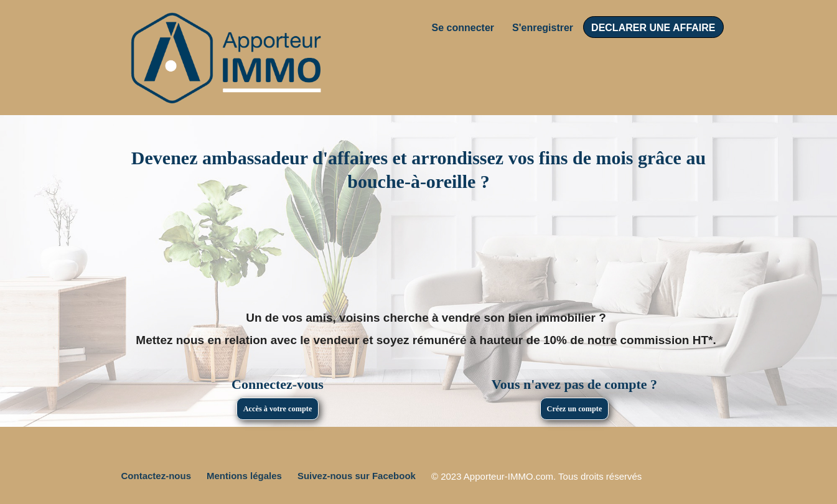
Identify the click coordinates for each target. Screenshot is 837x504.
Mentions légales (244, 476)
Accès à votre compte (278, 409)
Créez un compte (575, 409)
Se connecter (463, 28)
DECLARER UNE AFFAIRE (653, 28)
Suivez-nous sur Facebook (357, 476)
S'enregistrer (543, 28)
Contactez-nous (157, 476)
